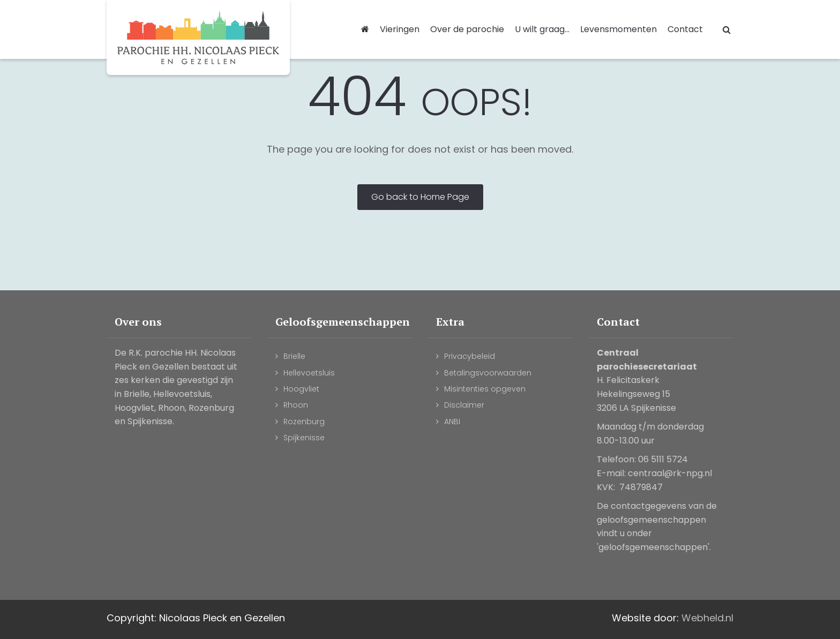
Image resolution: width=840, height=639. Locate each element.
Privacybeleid (470, 356)
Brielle (294, 356)
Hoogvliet (301, 389)
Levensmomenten (618, 29)
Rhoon (296, 405)
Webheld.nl (707, 618)
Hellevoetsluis (309, 373)
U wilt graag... (542, 29)
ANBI (452, 422)
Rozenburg (304, 422)
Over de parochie (467, 29)
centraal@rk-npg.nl (670, 473)
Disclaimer (464, 405)
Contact (685, 29)
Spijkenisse (304, 438)
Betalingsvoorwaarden (488, 373)
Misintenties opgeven (485, 389)
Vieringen (400, 29)
